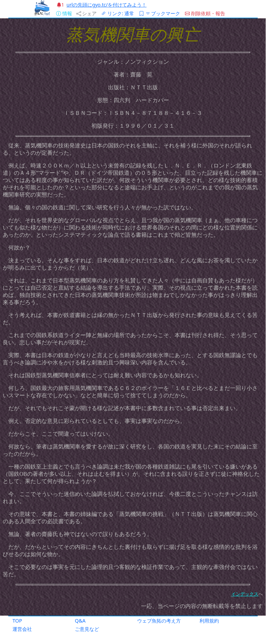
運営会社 (22, 629)
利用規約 (209, 621)
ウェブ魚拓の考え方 (159, 621)
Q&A (80, 621)
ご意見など (87, 629)
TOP (17, 621)
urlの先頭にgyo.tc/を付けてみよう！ (107, 5)
